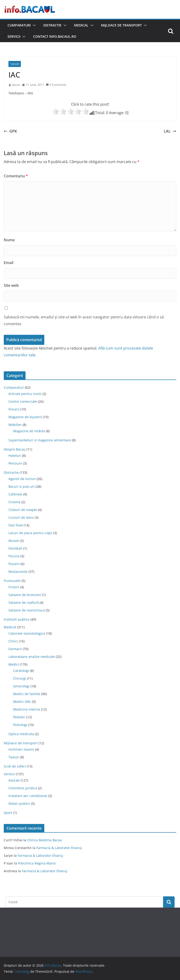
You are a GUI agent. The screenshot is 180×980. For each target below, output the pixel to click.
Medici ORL (22, 702)
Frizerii (14, 587)
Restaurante (18, 572)
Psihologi (20, 725)
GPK (10, 131)
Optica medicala (21, 734)
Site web (11, 285)
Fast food (16, 525)
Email (9, 263)
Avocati (14, 780)
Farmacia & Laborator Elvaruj (59, 848)
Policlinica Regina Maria (37, 863)
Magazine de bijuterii (25, 417)
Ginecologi (21, 686)
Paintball (15, 548)
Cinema (14, 502)
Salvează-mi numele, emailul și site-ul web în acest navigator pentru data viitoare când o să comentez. (84, 320)
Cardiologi (21, 671)
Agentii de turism (22, 479)
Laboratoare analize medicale (32, 657)
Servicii (14, 36)
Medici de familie (27, 694)
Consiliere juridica (23, 788)
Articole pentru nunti (25, 394)
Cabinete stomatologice (27, 633)
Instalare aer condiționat (28, 796)
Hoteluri (15, 456)
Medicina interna (27, 709)
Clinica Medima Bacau (45, 840)
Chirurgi (20, 678)
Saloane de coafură (24, 602)
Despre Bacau (15, 449)
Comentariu (16, 176)
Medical (81, 25)
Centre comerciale (23, 401)
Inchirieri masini (21, 749)
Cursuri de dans (21, 517)
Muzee (14, 541)
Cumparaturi (19, 25)
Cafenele (15, 494)
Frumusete (12, 581)
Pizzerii (14, 564)
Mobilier (15, 425)
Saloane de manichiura (27, 610)
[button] (33, 25)
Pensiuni (15, 463)
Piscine (14, 556)
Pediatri (19, 717)
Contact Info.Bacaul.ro (55, 36)
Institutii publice (17, 619)
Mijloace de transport (121, 25)
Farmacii (15, 649)
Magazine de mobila (29, 431)
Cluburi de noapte (23, 510)
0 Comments (56, 85)
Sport (8, 813)
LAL (170, 131)
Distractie (52, 25)
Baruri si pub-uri (22, 486)
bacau (16, 85)
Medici (14, 664)
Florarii (14, 409)
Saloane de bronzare (25, 595)
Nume (9, 240)
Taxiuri (15, 64)
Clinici (13, 641)
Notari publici (19, 803)
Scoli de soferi (15, 766)
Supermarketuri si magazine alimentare (40, 440)
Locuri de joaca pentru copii (30, 533)
